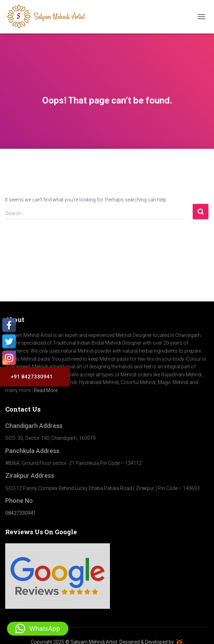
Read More (46, 390)
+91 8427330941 (29, 377)
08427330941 (21, 513)
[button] (38, 629)
